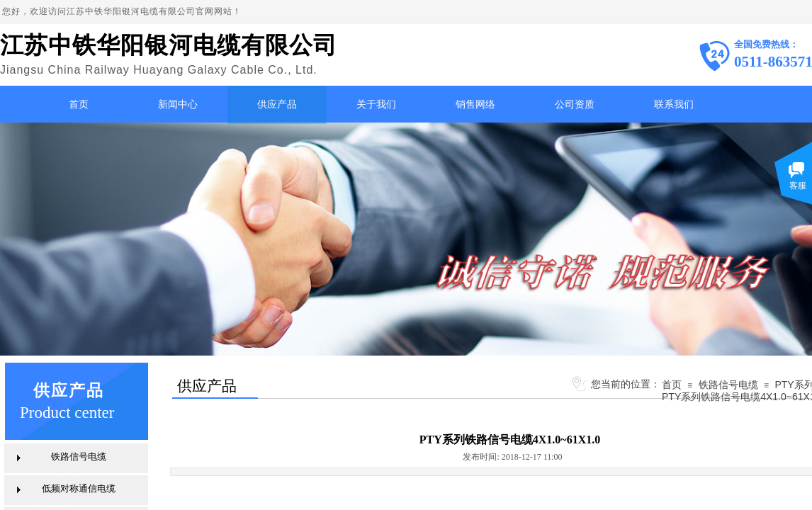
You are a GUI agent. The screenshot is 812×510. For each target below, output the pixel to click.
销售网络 (475, 104)
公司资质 (575, 104)
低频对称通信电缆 (79, 488)
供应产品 (277, 104)
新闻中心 (178, 104)
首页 (79, 104)
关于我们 (376, 104)
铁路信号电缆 (728, 385)
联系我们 (674, 104)
